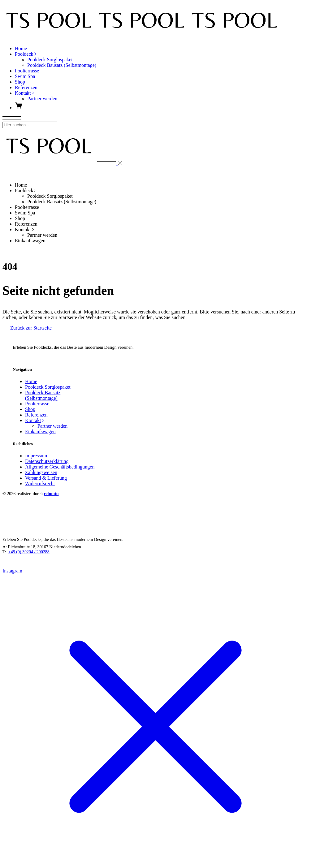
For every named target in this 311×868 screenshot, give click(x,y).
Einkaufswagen (40, 432)
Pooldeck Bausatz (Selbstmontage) (43, 395)
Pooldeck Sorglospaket (48, 387)
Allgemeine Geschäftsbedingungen (60, 467)
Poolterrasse (37, 404)
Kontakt (35, 420)
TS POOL (32, 337)
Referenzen (36, 415)
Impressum (36, 456)
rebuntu (51, 494)
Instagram (23, 357)
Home (31, 381)
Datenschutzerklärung (47, 461)
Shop (30, 409)
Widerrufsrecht (40, 484)
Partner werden (52, 426)
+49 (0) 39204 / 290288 (29, 552)
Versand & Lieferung (46, 478)
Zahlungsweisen (41, 472)
